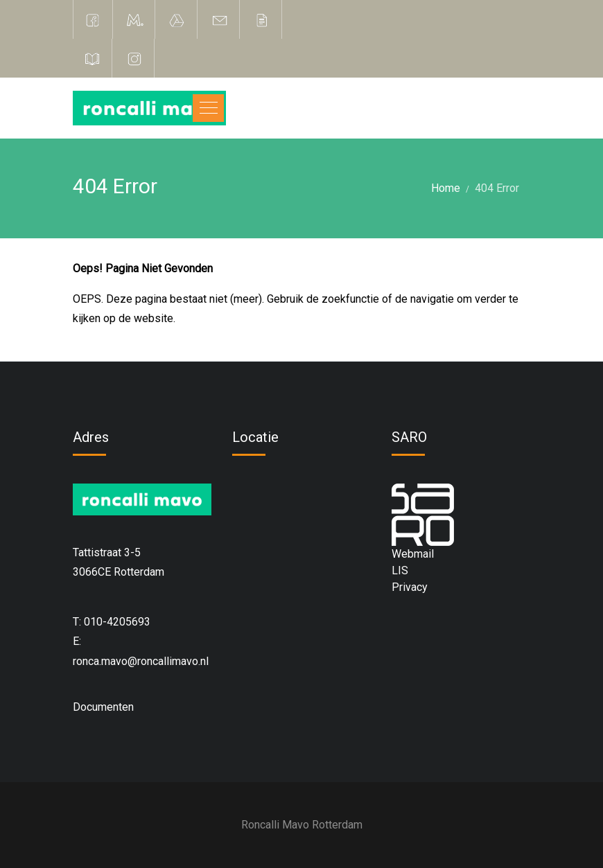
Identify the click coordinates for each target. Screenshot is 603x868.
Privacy (410, 587)
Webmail (413, 554)
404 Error (497, 188)
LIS (400, 570)
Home (446, 188)
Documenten (103, 707)
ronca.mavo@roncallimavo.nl (141, 661)
